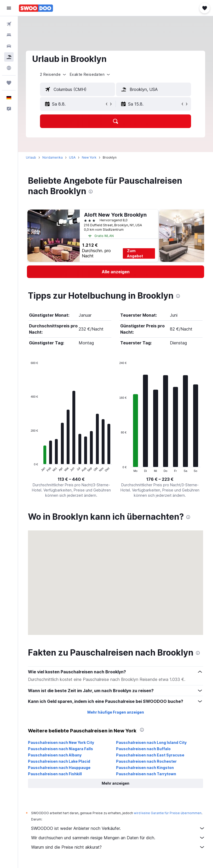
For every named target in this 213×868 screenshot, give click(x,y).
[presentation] (91, 192)
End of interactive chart (28, 468)
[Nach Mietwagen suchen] (9, 46)
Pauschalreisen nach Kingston (145, 768)
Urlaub (31, 157)
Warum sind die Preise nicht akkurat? (118, 847)
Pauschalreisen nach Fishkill (55, 774)
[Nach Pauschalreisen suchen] (9, 57)
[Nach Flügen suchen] (9, 24)
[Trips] (9, 83)
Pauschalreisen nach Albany (55, 755)
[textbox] (77, 89)
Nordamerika (53, 157)
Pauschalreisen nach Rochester (146, 761)
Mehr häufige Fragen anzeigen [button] (116, 712)
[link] (116, 272)
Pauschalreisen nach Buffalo (143, 749)
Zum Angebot (135, 253)
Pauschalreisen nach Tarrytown (146, 774)
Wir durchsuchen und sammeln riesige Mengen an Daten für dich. (118, 838)
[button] (9, 8)
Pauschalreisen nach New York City (61, 742)
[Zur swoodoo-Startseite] (36, 8)
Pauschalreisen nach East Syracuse (150, 755)
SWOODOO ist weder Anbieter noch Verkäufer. (118, 828)
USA (72, 157)
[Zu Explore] (9, 68)
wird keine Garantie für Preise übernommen (168, 813)
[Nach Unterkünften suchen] (9, 35)
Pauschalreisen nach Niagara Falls (61, 749)
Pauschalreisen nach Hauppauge (59, 768)
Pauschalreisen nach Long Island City (151, 742)
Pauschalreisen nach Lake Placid (59, 761)
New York (89, 157)
